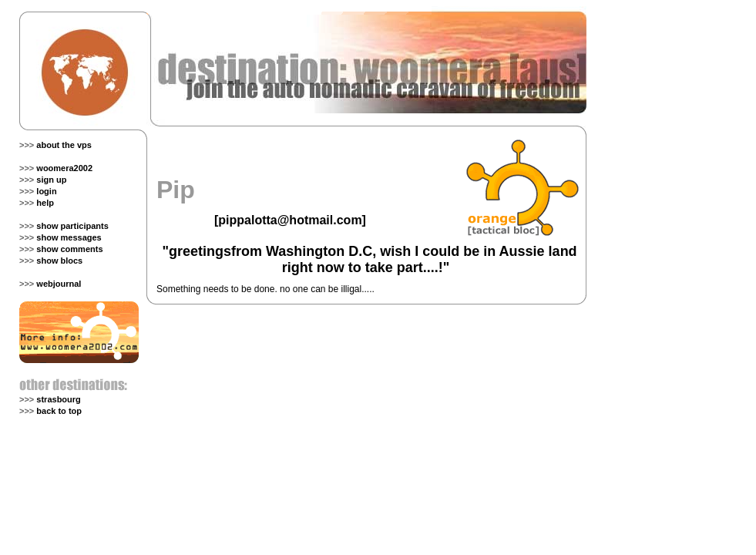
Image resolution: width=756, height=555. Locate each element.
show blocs (59, 261)
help (45, 203)
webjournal (59, 284)
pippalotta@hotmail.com (290, 220)
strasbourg (58, 399)
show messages (69, 237)
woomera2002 (64, 168)
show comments (69, 249)
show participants (72, 226)
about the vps (64, 145)
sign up (51, 180)
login (46, 191)
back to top (59, 411)
